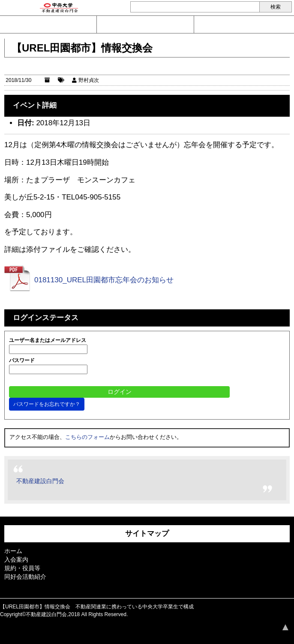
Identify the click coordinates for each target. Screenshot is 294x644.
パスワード (22, 360)
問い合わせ (48, 24)
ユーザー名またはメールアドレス (48, 340)
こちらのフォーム (87, 437)
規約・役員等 (22, 568)
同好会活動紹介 (25, 577)
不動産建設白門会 (40, 481)
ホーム (13, 551)
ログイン (243, 24)
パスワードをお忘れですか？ (47, 404)
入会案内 (145, 24)
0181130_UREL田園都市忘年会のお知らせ (104, 280)
